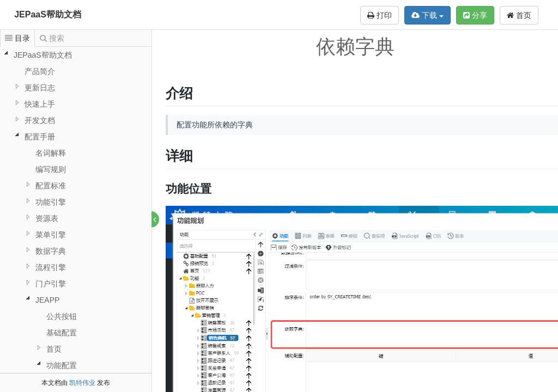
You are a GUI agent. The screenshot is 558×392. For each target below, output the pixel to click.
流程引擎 (51, 267)
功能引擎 (51, 202)
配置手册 (40, 137)
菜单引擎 (51, 235)
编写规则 (51, 169)
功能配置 (62, 365)
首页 (519, 15)
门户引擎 (51, 284)
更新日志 (40, 88)
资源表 (47, 218)
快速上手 (40, 104)
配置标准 (51, 186)
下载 (427, 15)
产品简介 (40, 71)
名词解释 (51, 153)
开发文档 (40, 120)
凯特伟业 (82, 383)
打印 (380, 15)
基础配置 (62, 333)
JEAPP (47, 300)
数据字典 (51, 251)
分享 (475, 15)
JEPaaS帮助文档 (48, 14)
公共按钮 (62, 316)
